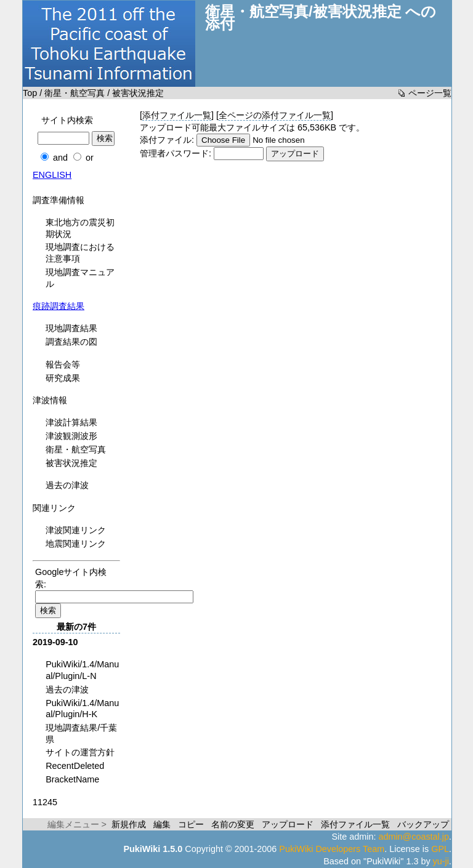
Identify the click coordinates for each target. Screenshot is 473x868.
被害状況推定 (71, 463)
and (60, 158)
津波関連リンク (76, 530)
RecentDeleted (75, 766)
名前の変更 (233, 824)
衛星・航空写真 (75, 93)
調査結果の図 (71, 342)
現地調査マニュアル (80, 278)
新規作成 (129, 824)
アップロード (288, 824)
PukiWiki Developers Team (332, 849)
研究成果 (63, 378)
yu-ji (441, 861)
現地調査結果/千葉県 (81, 733)
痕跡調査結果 (59, 306)
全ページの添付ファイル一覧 (275, 115)
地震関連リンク (76, 544)
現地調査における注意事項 (80, 253)
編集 (162, 824)
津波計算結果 (71, 422)
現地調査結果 (71, 328)
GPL (440, 849)
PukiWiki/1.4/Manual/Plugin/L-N (82, 670)
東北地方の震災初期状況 (80, 228)
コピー (191, 824)
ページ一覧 (430, 93)
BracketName (72, 779)
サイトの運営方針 (80, 752)
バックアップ (423, 824)
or (90, 158)
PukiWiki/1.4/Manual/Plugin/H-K (82, 709)
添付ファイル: (167, 140)
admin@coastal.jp (414, 837)
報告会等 (63, 364)
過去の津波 (67, 485)
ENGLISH (52, 175)
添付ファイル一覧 (177, 115)
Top (30, 93)
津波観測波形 (71, 436)
